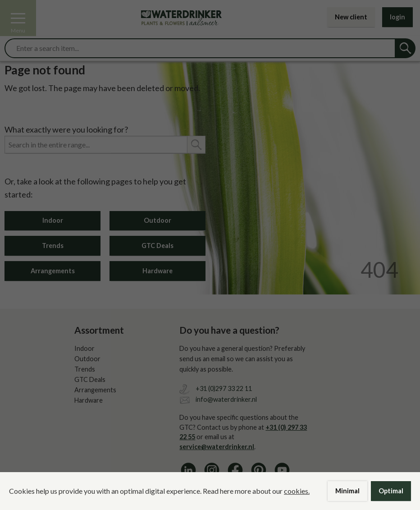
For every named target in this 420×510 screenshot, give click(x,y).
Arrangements (53, 271)
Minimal (347, 491)
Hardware (157, 271)
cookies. (297, 491)
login (397, 17)
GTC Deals (157, 246)
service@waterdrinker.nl (217, 447)
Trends (53, 246)
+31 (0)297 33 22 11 (224, 388)
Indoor (53, 220)
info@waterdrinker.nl (226, 399)
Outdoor (157, 220)
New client (351, 17)
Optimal (391, 491)
